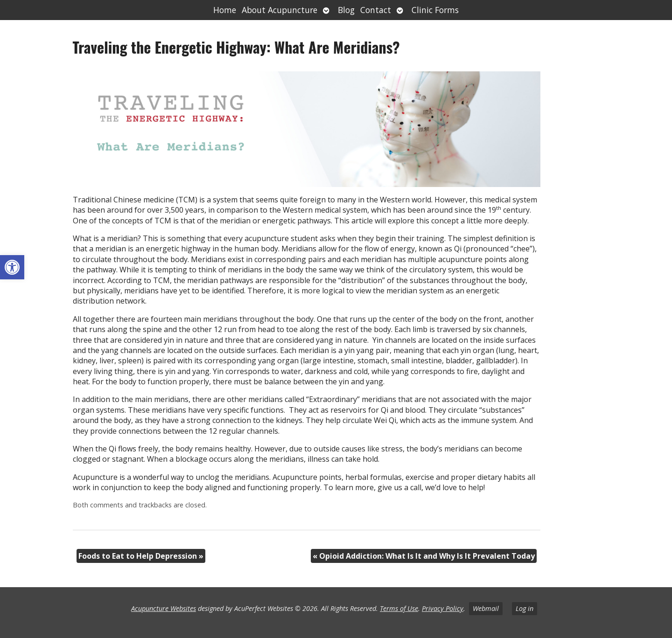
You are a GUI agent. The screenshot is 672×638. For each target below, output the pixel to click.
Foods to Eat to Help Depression (141, 556)
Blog (346, 10)
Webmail (486, 608)
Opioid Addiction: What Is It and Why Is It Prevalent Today (424, 556)
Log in (525, 608)
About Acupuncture (280, 10)
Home (225, 10)
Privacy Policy (443, 608)
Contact (376, 10)
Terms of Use (399, 608)
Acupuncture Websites (164, 608)
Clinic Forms (435, 10)
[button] (12, 267)
